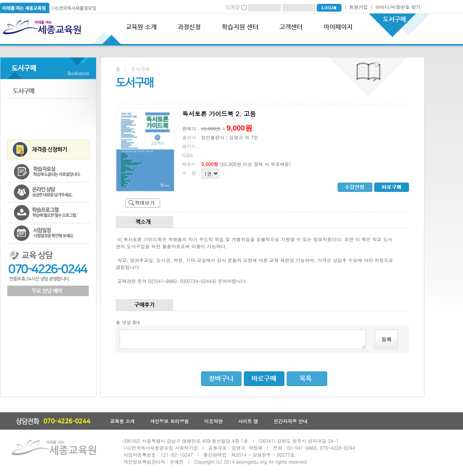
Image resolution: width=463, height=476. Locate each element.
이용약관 (213, 421)
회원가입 (358, 7)
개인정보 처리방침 (169, 421)
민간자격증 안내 (291, 421)
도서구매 (48, 91)
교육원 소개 (122, 421)
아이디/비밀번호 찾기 (398, 7)
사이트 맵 (248, 421)
